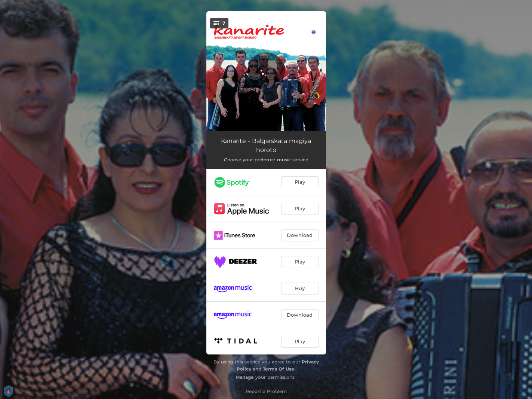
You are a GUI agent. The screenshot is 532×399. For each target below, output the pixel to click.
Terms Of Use (279, 369)
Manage (245, 377)
